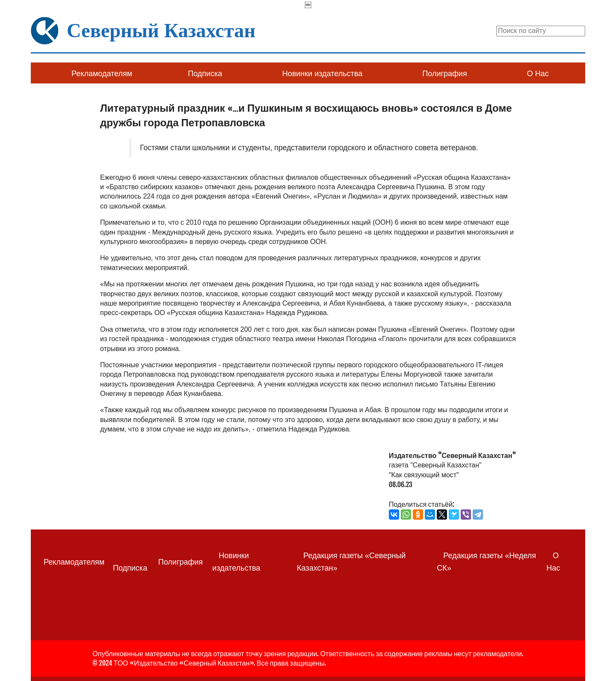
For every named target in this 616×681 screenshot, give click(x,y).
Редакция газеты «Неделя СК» (486, 562)
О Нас (538, 74)
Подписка (205, 74)
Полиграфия (444, 74)
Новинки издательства (322, 74)
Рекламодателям (102, 74)
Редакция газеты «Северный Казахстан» (351, 562)
